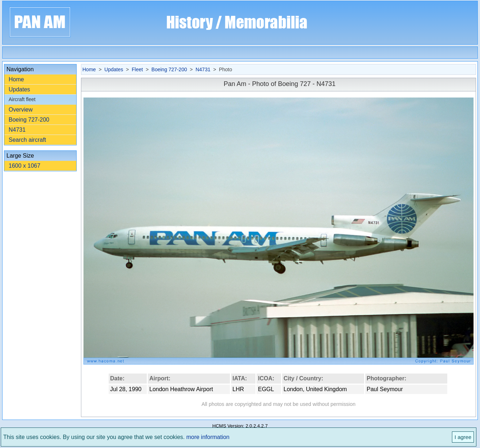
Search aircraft (27, 140)
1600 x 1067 (24, 166)
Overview (21, 110)
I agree (463, 437)
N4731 (17, 130)
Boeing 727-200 (29, 120)
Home (16, 79)
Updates (19, 89)
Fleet (137, 69)
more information (208, 437)
